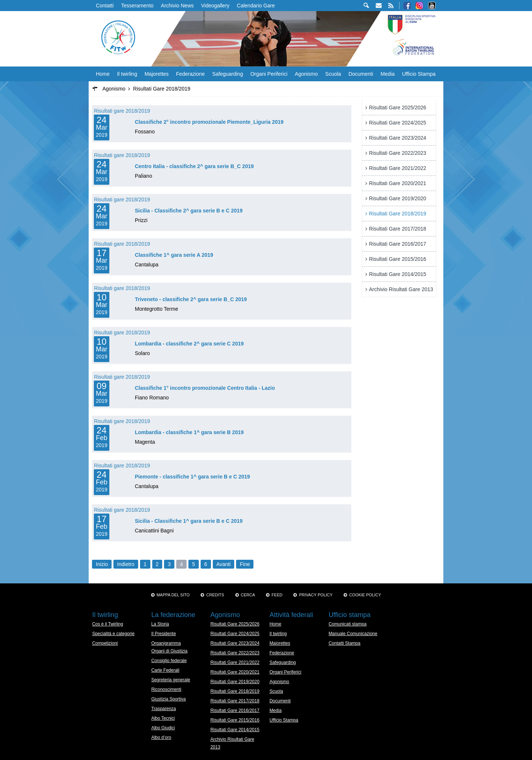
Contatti (105, 6)
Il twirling (127, 74)
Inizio (102, 564)
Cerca (248, 595)
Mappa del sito (173, 595)
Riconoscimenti (166, 689)
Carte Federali (165, 670)
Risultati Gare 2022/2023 (398, 153)
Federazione (191, 74)
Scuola (333, 74)
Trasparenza (163, 709)
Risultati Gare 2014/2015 (398, 274)
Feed (277, 595)
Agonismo (306, 74)
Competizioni (105, 643)
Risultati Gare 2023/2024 (398, 138)
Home (103, 74)
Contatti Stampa (344, 643)
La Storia (160, 624)
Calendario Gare (256, 6)
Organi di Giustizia (169, 651)
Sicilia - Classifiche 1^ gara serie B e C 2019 (189, 521)
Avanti (224, 564)
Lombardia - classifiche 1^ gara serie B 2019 (189, 432)
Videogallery (215, 6)
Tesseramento (137, 6)
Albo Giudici (163, 728)
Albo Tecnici (163, 718)
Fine (245, 564)
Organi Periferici (269, 74)
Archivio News (178, 6)
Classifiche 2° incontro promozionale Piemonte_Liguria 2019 (209, 122)
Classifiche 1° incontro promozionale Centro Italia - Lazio (205, 388)
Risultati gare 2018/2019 (122, 111)
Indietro (126, 564)
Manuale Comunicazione (353, 634)
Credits (215, 595)
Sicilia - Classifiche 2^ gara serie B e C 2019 (189, 211)
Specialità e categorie (113, 634)
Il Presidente (163, 634)
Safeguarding (227, 74)
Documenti (361, 74)
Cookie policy (365, 595)
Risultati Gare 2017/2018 (398, 229)
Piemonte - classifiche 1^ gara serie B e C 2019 (192, 477)
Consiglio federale (169, 661)
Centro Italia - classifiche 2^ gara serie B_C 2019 (194, 166)
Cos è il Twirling (108, 624)
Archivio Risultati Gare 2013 (401, 289)
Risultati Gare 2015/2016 (398, 259)
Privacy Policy (316, 595)
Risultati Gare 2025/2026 (398, 108)
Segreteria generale (170, 680)
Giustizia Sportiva (168, 699)
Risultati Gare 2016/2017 (398, 244)
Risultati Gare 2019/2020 (398, 198)
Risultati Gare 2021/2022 (398, 168)
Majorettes (156, 74)
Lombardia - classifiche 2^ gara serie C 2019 (189, 344)
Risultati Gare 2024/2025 (398, 123)
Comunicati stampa (347, 624)
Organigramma (166, 643)
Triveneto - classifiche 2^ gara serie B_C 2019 (191, 299)
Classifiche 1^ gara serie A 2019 (174, 255)
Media (388, 74)
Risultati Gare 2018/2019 (398, 214)
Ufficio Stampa (419, 74)
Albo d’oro (161, 737)
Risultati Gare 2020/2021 (398, 183)
